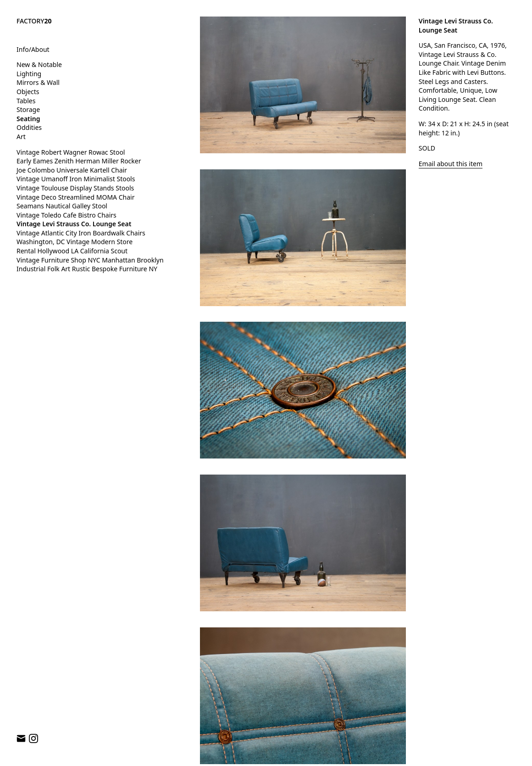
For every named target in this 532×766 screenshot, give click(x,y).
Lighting (29, 74)
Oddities (29, 127)
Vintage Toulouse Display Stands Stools (75, 188)
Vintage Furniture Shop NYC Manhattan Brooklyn (90, 260)
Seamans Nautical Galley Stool (62, 206)
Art (21, 137)
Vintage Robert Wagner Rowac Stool (71, 152)
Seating (28, 119)
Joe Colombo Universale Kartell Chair (72, 170)
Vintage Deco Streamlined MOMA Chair (75, 197)
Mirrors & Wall (38, 82)
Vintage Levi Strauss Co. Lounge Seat (74, 224)
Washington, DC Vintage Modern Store (75, 242)
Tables (26, 101)
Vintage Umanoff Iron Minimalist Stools (76, 179)
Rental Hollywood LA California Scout (72, 251)
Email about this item (451, 164)
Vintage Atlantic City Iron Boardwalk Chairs (81, 233)
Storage (28, 109)
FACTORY (34, 21)
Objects (28, 92)
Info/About (33, 49)
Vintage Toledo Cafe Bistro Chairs (66, 215)
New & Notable (39, 64)
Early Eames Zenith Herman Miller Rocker (79, 161)
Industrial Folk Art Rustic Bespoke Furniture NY (87, 269)
